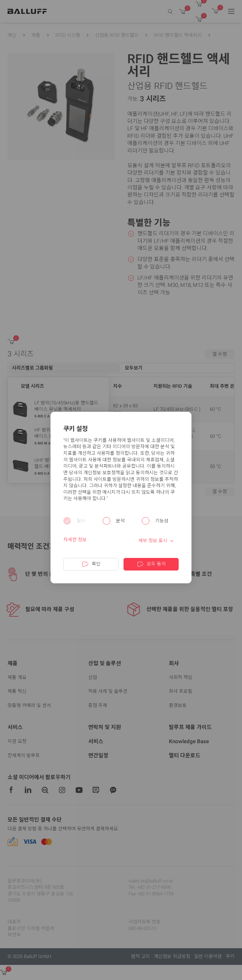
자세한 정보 (75, 540)
